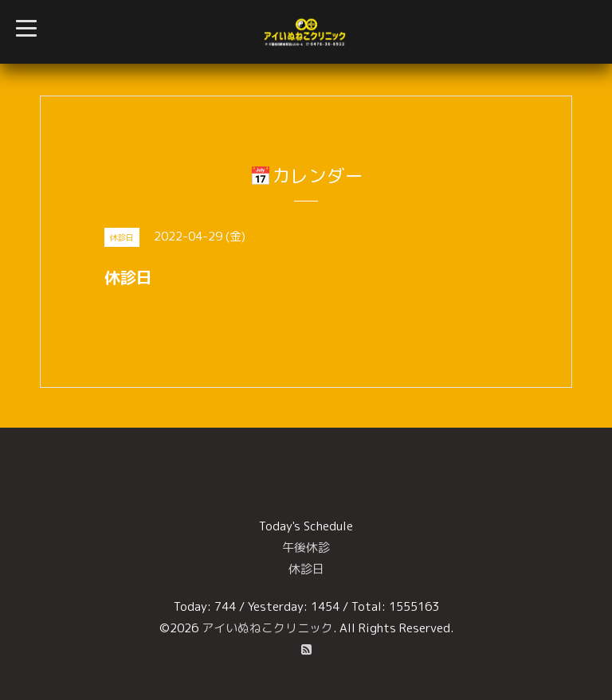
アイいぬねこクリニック (267, 628)
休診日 (306, 569)
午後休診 (306, 547)
